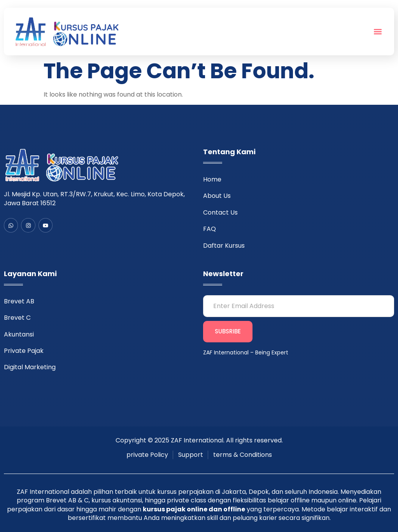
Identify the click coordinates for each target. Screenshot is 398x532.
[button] (378, 32)
